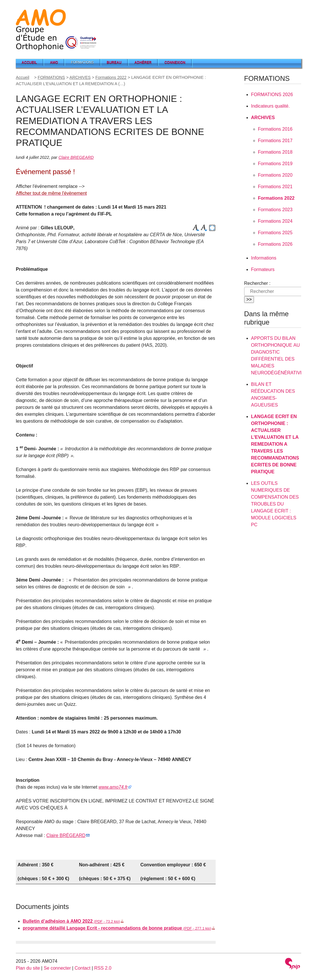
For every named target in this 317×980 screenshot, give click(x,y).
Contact (82, 968)
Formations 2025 (275, 233)
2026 (272, 95)
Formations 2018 (275, 152)
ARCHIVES (80, 77)
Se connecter (57, 968)
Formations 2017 (275, 141)
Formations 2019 (275, 164)
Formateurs (263, 269)
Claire (76, 157)
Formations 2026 (275, 244)
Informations (264, 258)
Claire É (66, 835)
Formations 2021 (275, 187)
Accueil (29, 62)
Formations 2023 (275, 210)
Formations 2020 (275, 175)
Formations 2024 (275, 221)
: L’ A (275, 444)
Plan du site (28, 968)
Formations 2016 (275, 129)
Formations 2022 (111, 77)
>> (249, 299)
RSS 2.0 (103, 968)
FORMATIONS (51, 77)
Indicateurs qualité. (270, 106)
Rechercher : (257, 283)
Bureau (114, 62)
